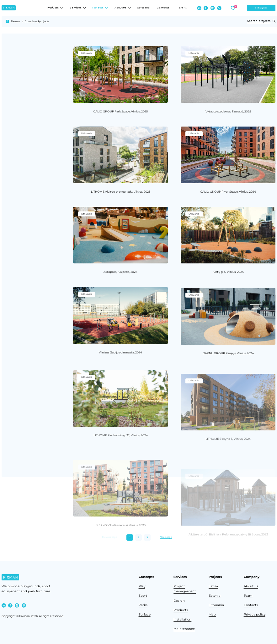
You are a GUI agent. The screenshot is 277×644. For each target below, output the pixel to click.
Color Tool (144, 8)
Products (181, 610)
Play (142, 586)
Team (248, 595)
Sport (143, 595)
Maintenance (184, 629)
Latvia (213, 586)
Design (179, 600)
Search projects (261, 21)
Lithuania (216, 605)
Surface (145, 614)
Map (212, 614)
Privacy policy (255, 614)
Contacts (163, 8)
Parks (143, 605)
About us (251, 586)
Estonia (215, 595)
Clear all (20, 104)
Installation (182, 619)
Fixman (15, 21)
